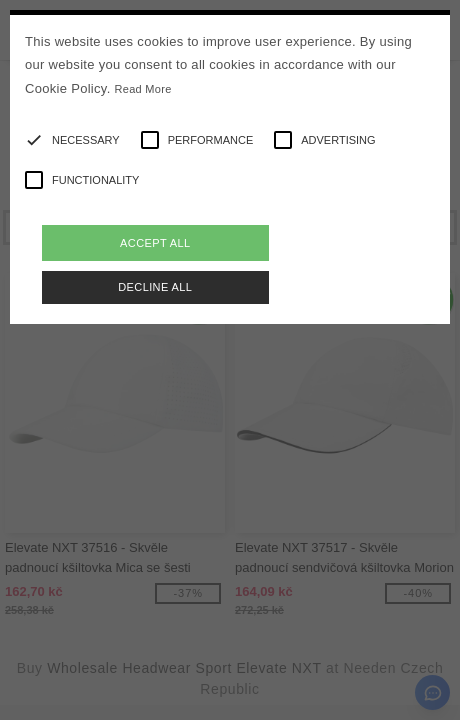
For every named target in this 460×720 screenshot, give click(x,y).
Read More (143, 89)
